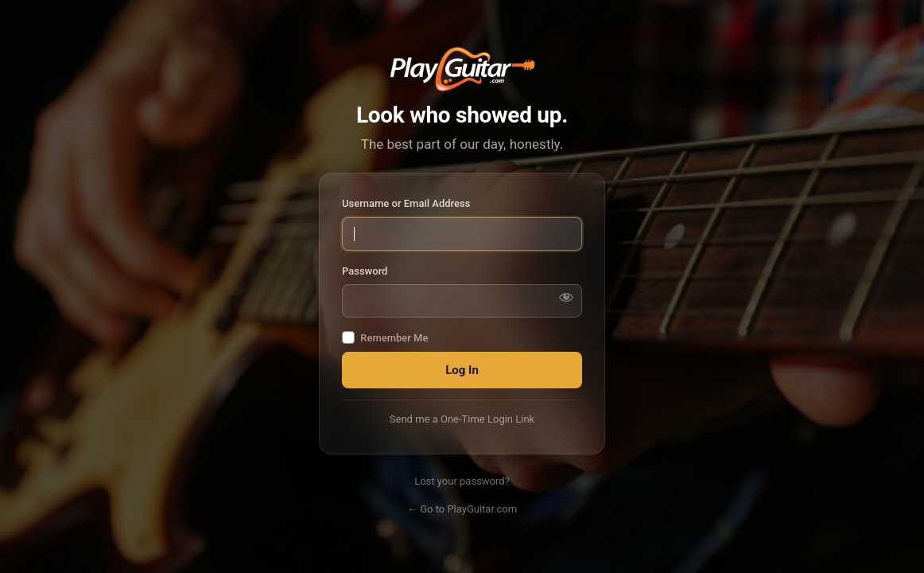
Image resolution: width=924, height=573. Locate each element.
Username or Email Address (406, 203)
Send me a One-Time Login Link (462, 419)
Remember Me (394, 338)
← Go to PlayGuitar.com (462, 509)
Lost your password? (462, 481)
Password (365, 271)
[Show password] (566, 297)
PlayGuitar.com (462, 69)
